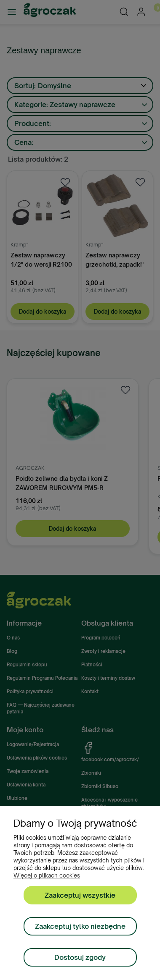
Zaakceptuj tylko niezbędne (80, 926)
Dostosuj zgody (80, 957)
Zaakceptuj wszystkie (80, 895)
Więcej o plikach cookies (47, 875)
